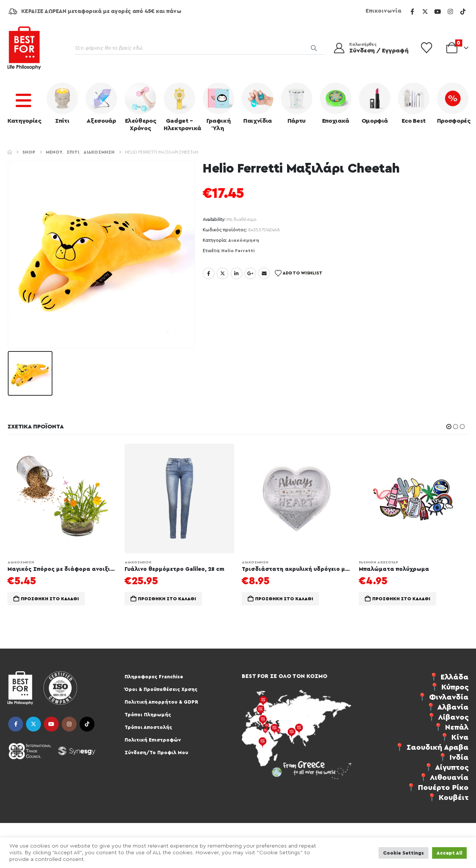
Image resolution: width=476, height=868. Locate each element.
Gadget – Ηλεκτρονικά (181, 107)
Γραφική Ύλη (218, 107)
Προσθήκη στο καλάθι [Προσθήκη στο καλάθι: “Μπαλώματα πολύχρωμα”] (401, 599)
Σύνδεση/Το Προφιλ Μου (156, 753)
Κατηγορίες (24, 103)
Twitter (222, 273)
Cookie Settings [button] (403, 853)
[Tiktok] (463, 12)
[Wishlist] (427, 48)
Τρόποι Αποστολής (148, 727)
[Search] (314, 48)
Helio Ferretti (238, 251)
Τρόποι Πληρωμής (148, 715)
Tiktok (87, 724)
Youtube (51, 724)
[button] (449, 427)
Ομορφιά (375, 103)
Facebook (209, 273)
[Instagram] (450, 12)
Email (264, 273)
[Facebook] (412, 12)
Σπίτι (62, 103)
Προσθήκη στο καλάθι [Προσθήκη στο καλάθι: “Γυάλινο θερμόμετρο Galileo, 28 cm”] (167, 599)
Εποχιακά (336, 103)
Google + (250, 273)
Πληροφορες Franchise (154, 677)
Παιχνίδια (258, 103)
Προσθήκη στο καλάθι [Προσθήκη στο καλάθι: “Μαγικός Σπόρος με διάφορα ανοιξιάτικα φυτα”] (50, 599)
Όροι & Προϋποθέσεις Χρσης (161, 689)
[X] (425, 12)
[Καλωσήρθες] (370, 48)
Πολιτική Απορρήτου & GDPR (161, 702)
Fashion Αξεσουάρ (379, 562)
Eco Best (414, 103)
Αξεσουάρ (101, 103)
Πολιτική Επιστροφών (153, 740)
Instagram (69, 724)
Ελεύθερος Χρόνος (140, 107)
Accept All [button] (449, 853)
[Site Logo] (24, 48)
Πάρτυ (297, 103)
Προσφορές (454, 103)
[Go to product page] (62, 499)
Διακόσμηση (244, 240)
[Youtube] (438, 12)
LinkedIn (237, 273)
